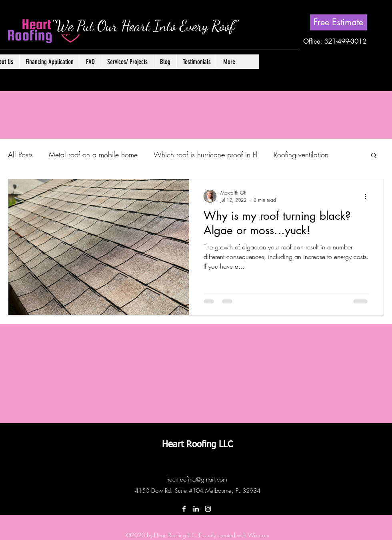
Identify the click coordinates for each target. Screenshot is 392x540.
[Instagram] (208, 509)
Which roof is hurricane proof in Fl (206, 155)
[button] (127, 62)
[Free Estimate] (338, 22)
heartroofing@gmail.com (197, 480)
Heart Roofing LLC (197, 445)
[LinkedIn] (196, 509)
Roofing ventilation (301, 155)
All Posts (20, 155)
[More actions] (368, 196)
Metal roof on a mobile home (93, 155)
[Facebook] (184, 509)
